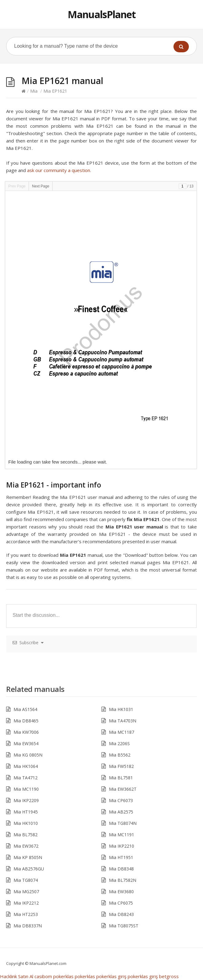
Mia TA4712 (26, 778)
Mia (34, 91)
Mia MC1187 (121, 732)
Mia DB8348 (121, 869)
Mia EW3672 (26, 846)
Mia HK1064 (26, 766)
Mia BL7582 (26, 835)
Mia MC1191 (121, 835)
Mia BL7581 (121, 778)
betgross (169, 976)
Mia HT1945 (26, 812)
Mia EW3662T (123, 789)
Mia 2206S (119, 743)
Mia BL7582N (123, 880)
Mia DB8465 (26, 721)
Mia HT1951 (121, 857)
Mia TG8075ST (124, 926)
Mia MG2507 (26, 892)
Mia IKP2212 (26, 903)
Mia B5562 (120, 755)
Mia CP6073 (121, 800)
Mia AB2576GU (29, 869)
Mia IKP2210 (121, 846)
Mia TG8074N (123, 823)
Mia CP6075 (121, 903)
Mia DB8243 (121, 914)
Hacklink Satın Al (17, 976)
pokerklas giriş (111, 976)
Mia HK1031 (121, 709)
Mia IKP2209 (26, 800)
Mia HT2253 (26, 914)
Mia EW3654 (26, 743)
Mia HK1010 (26, 823)
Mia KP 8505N (28, 857)
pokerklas (63, 976)
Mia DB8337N (28, 926)
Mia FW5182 (121, 766)
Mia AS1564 (25, 709)
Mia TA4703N (123, 721)
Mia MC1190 (26, 789)
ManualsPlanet (102, 14)
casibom (43, 976)
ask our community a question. (59, 170)
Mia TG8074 (26, 880)
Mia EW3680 (121, 892)
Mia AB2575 (121, 812)
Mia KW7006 (26, 732)
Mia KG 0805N (28, 755)
